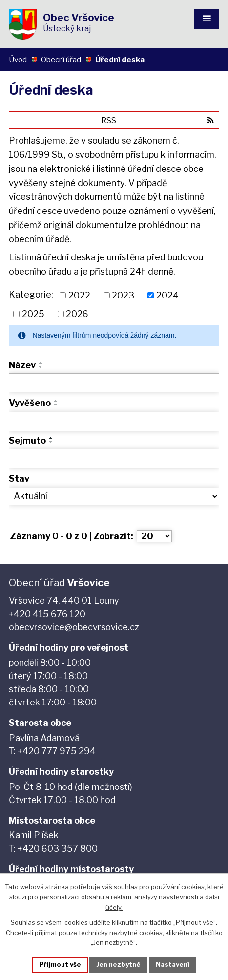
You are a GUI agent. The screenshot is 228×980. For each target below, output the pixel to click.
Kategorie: (31, 294)
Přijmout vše (60, 964)
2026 (77, 314)
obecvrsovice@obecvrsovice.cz (74, 627)
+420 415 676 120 (47, 614)
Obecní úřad (61, 59)
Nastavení (173, 964)
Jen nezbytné (118, 964)
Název (22, 365)
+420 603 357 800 (58, 848)
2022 (79, 295)
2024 (167, 295)
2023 (123, 295)
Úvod (18, 59)
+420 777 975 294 (57, 751)
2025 (33, 314)
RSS (157, 120)
